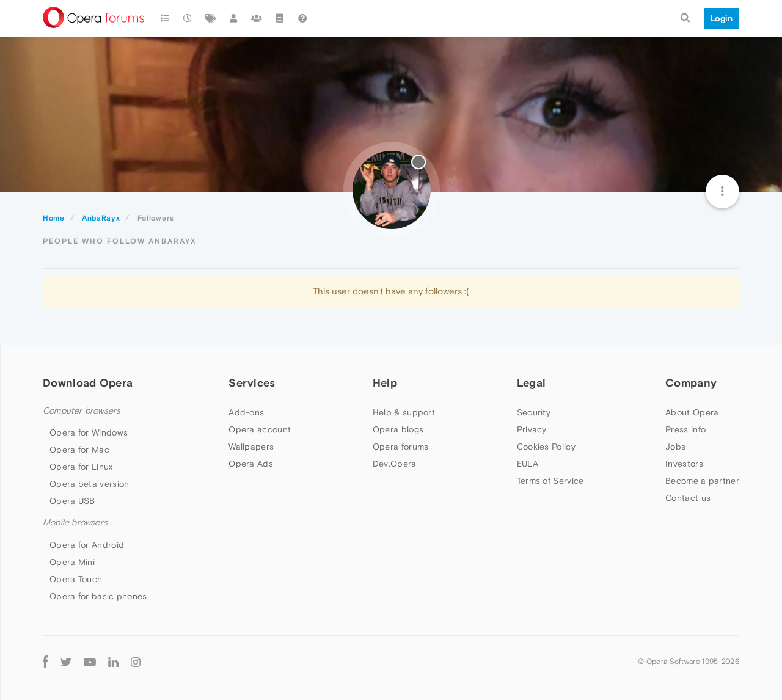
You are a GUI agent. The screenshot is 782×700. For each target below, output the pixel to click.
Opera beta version (89, 484)
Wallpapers (251, 447)
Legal (532, 383)
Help (385, 383)
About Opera (692, 412)
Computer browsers (82, 411)
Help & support (404, 412)
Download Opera (88, 383)
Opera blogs (398, 429)
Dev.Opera (395, 464)
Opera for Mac (79, 450)
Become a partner (702, 481)
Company (691, 383)
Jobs (675, 447)
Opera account (260, 429)
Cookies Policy (546, 447)
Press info (685, 429)
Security (534, 412)
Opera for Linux (81, 467)
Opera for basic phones (98, 596)
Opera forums (401, 447)
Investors (684, 464)
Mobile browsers (75, 523)
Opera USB (72, 501)
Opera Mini (72, 562)
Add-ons (246, 412)
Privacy (532, 429)
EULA (528, 464)
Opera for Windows (89, 432)
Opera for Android (87, 545)
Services (252, 383)
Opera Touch (76, 579)
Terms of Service (550, 481)
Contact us (688, 498)
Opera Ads (251, 464)
